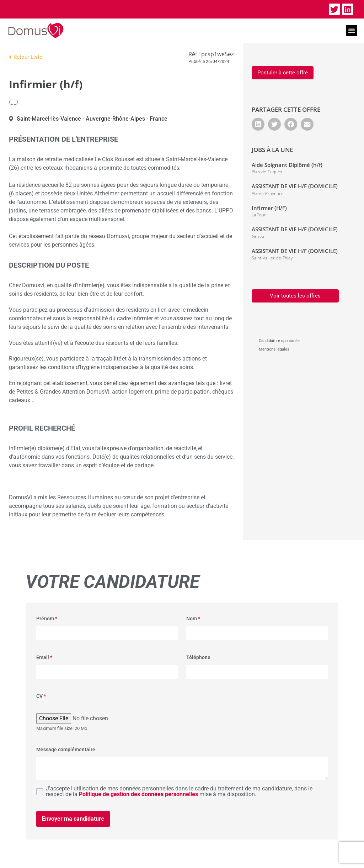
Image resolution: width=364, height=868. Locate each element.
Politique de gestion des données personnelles (138, 794)
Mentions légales (274, 349)
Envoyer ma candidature (73, 819)
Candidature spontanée (279, 341)
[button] (352, 31)
